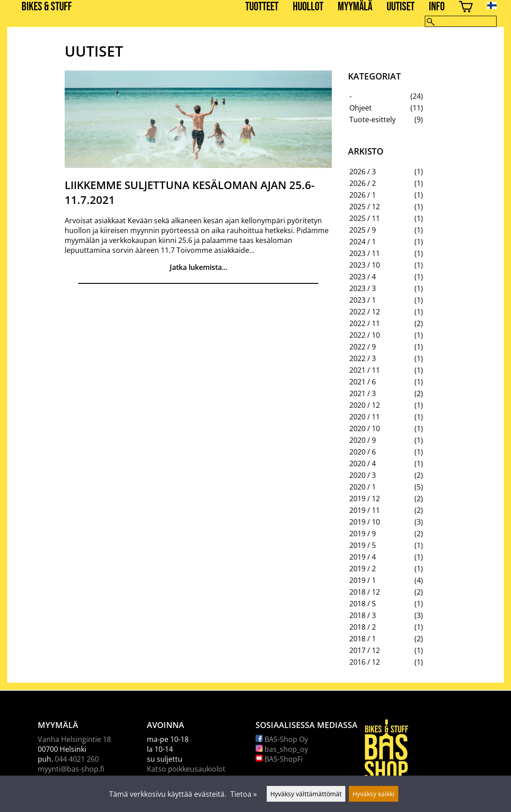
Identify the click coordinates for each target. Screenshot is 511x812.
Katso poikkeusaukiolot (186, 769)
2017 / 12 (365, 650)
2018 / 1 (363, 639)
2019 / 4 (363, 557)
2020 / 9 (363, 440)
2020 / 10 (365, 428)
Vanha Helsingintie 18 (74, 739)
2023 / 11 (365, 253)
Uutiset (401, 7)
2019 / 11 (365, 510)
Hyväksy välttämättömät (306, 794)
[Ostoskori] (466, 8)
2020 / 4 (363, 463)
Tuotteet (262, 7)
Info (437, 7)
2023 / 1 (363, 300)
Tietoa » (244, 794)
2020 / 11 (365, 417)
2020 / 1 (363, 487)
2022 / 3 (363, 358)
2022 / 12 (365, 312)
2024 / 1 (363, 242)
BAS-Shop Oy (282, 739)
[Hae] (461, 21)
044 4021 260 (77, 759)
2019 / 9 (363, 534)
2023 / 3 (363, 288)
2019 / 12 (365, 499)
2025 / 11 (365, 218)
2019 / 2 (363, 569)
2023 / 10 (365, 265)
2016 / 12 (365, 662)
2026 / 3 (363, 172)
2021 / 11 (365, 370)
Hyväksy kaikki (374, 794)
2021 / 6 (363, 382)
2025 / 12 (365, 207)
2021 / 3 (363, 393)
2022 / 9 (363, 347)
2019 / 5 (363, 545)
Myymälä (355, 7)
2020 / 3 (363, 475)
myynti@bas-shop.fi (71, 769)
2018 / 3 (363, 615)
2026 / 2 (363, 183)
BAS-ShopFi (279, 759)
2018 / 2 (363, 627)
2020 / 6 (363, 452)
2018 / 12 (365, 592)
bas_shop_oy (282, 749)
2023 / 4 (363, 277)
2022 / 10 (365, 335)
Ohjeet (361, 108)
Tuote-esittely (372, 119)
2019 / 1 (363, 580)
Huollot (308, 7)
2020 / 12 (365, 405)
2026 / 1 (363, 195)
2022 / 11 (365, 323)
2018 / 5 (363, 604)
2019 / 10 (365, 522)
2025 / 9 (363, 230)
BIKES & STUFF (47, 7)
